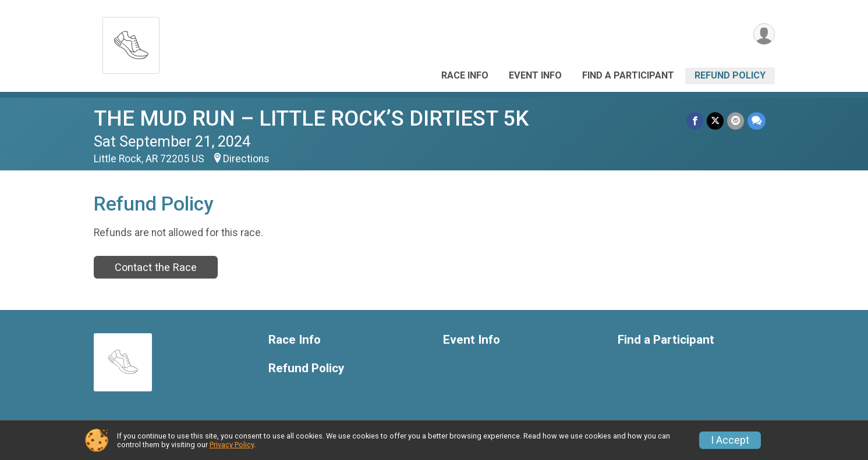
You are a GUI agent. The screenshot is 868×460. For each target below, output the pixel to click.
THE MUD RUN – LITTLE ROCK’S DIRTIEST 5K (311, 118)
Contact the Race (156, 267)
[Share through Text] (757, 121)
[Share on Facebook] (695, 121)
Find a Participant (628, 75)
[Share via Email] (736, 121)
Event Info (535, 75)
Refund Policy (730, 75)
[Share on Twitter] (715, 121)
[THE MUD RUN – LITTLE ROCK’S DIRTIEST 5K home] (131, 42)
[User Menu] (764, 34)
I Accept (730, 440)
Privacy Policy (232, 445)
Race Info (465, 75)
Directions (246, 159)
